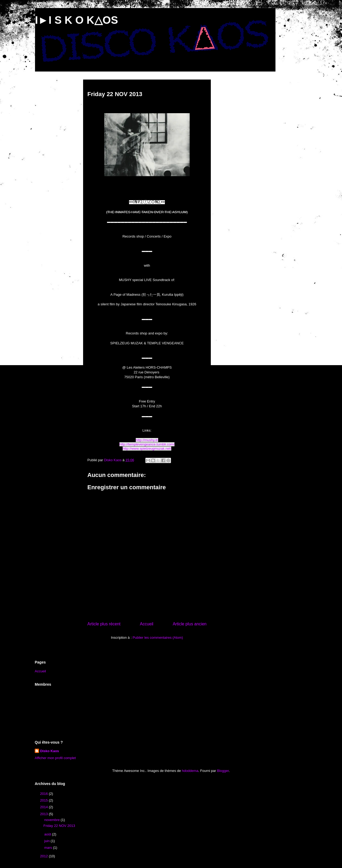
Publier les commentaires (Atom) (158, 638)
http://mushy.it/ (147, 440)
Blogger (223, 771)
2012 (44, 856)
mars (49, 848)
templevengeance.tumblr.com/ (151, 444)
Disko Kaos (50, 751)
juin (48, 841)
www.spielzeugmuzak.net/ (151, 449)
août (48, 834)
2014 (44, 807)
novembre (53, 820)
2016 (44, 794)
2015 (44, 800)
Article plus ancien (190, 624)
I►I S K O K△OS (77, 20)
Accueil (147, 624)
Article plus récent (104, 624)
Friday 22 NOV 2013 (59, 826)
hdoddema (190, 771)
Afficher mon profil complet (55, 758)
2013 (44, 814)
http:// (124, 444)
